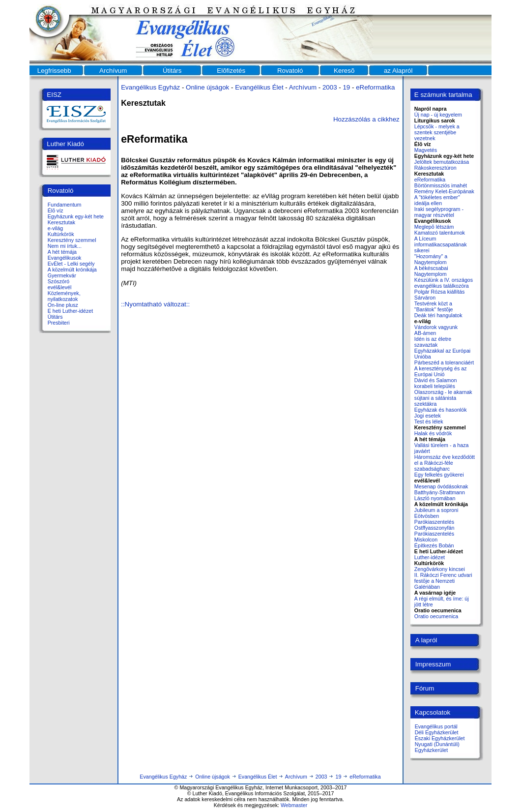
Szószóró (58, 281)
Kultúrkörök (61, 234)
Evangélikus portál (436, 726)
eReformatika (375, 87)
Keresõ (344, 71)
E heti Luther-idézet (70, 311)
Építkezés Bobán (434, 545)
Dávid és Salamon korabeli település (435, 383)
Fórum (425, 688)
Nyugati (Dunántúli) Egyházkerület (437, 747)
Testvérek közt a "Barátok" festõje (434, 306)
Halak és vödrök (433, 433)
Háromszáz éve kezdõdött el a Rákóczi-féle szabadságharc (445, 463)
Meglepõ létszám (434, 227)
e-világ (55, 228)
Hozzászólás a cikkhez (366, 119)
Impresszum (433, 664)
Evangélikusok (65, 258)
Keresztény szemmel (72, 240)
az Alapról (398, 71)
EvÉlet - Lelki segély (71, 264)
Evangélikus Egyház (150, 87)
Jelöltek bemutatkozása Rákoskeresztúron (442, 165)
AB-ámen (425, 333)
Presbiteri (59, 323)
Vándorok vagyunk (436, 327)
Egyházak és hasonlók (441, 410)
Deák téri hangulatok (438, 315)
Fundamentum (65, 205)
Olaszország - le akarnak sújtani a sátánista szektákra (443, 398)
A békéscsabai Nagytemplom (431, 271)
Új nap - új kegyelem (438, 115)
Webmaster (294, 805)
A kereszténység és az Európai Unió (441, 371)
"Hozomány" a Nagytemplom (431, 259)
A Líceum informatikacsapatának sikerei (441, 244)
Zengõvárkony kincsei (440, 569)
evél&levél (60, 287)
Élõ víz (56, 211)
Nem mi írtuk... (65, 246)
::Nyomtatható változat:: (155, 304)
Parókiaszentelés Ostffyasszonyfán (434, 525)
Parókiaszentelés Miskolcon (434, 537)
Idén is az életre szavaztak (433, 342)
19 (346, 87)
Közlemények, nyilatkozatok (64, 296)
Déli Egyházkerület (437, 732)
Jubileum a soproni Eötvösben (436, 513)
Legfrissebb (54, 71)
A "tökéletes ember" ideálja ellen (437, 200)
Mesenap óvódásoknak (441, 486)
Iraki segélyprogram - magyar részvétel (439, 212)
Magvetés (426, 150)
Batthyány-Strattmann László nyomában (440, 495)
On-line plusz (63, 305)
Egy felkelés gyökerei (439, 475)
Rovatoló (290, 71)
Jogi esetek (428, 416)
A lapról (426, 640)
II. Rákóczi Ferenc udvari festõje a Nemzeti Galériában (443, 581)
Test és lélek (429, 421)
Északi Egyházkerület (440, 738)
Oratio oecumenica (436, 616)
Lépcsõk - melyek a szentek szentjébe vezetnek (437, 132)
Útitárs (172, 71)
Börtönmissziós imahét (441, 185)
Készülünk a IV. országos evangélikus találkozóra (444, 283)
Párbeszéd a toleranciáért (444, 362)
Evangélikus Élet (259, 87)
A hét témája (62, 252)
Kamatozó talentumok (440, 233)
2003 (330, 87)
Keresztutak (61, 222)
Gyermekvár (62, 275)
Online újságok (207, 87)
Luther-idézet (430, 557)
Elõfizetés (231, 71)
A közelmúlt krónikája (72, 270)
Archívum (113, 71)
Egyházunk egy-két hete (76, 216)
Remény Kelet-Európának (444, 191)
